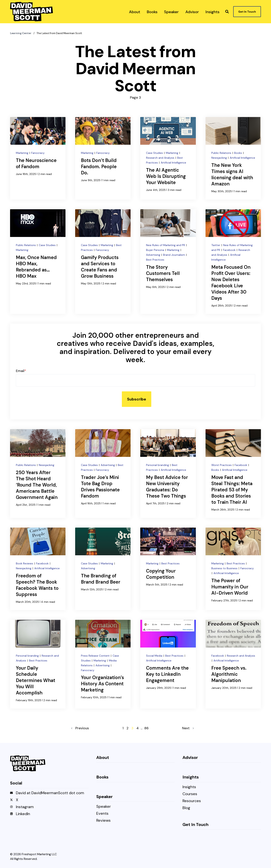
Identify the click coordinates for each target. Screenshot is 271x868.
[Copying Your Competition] (168, 569)
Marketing (22, 153)
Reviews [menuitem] (103, 821)
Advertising (154, 255)
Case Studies (155, 153)
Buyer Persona (155, 250)
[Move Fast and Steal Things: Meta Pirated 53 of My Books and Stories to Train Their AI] (233, 474)
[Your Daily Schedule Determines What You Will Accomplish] (38, 664)
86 (146, 728)
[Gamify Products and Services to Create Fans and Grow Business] (103, 262)
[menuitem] (135, 12)
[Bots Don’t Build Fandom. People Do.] (103, 158)
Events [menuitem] (102, 814)
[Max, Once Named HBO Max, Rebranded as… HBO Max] (38, 262)
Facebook (230, 250)
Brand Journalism (174, 255)
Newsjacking (219, 158)
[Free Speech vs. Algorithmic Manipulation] (233, 664)
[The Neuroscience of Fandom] (38, 158)
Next (188, 728)
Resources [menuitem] (192, 801)
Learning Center (21, 33)
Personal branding (158, 465)
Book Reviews (25, 563)
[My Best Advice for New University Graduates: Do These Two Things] (168, 474)
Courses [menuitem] (190, 794)
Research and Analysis (161, 158)
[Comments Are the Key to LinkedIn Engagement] (168, 664)
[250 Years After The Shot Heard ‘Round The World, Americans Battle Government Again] (38, 474)
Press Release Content (96, 656)
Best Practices (155, 260)
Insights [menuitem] (189, 787)
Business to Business (225, 568)
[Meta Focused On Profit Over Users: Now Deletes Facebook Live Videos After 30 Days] (233, 262)
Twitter (216, 245)
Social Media (155, 656)
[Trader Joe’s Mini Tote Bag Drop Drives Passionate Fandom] (103, 474)
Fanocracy (38, 153)
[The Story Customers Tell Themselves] (168, 262)
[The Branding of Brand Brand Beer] (103, 569)
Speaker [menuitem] (104, 807)
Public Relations (222, 153)
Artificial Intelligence (173, 163)
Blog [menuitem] (186, 808)
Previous (80, 728)
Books (238, 153)
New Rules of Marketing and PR (166, 245)
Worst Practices (222, 465)
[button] (227, 12)
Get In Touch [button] (247, 12)
